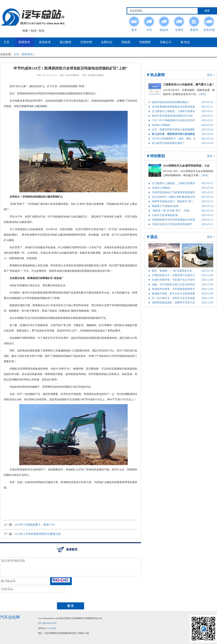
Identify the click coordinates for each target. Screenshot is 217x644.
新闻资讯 (27, 54)
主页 (16, 54)
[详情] (202, 94)
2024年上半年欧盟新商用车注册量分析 (38, 534)
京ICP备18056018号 (47, 623)
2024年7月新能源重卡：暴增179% (35, 525)
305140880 (52, 628)
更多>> (211, 75)
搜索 (207, 11)
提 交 (71, 606)
